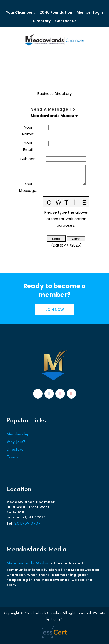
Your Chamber (19, 12)
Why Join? (16, 442)
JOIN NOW (55, 310)
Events (13, 457)
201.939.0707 (28, 524)
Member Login (90, 12)
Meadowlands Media (27, 563)
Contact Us (66, 21)
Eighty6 (57, 619)
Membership (18, 434)
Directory (42, 21)
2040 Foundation (56, 12)
